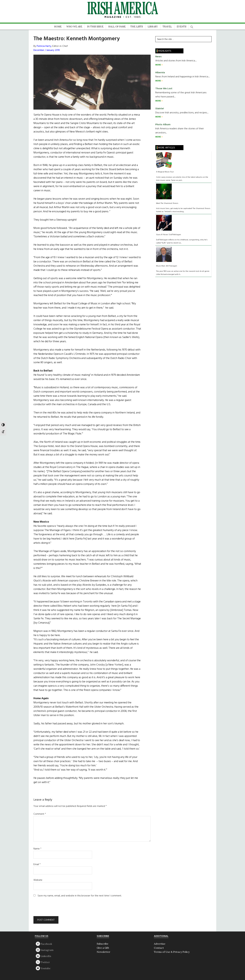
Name (37, 849)
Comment (40, 814)
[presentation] (55, 908)
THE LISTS (137, 27)
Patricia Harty (44, 46)
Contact (159, 948)
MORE (158, 65)
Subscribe (102, 944)
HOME (58, 27)
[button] (192, 26)
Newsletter (104, 952)
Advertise (160, 944)
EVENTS (181, 27)
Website (38, 880)
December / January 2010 (47, 50)
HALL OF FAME (117, 27)
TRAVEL (167, 27)
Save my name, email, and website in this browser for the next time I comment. (80, 896)
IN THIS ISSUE (95, 27)
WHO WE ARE (74, 27)
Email (37, 864)
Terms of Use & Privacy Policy (172, 952)
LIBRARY (153, 27)
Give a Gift (103, 948)
